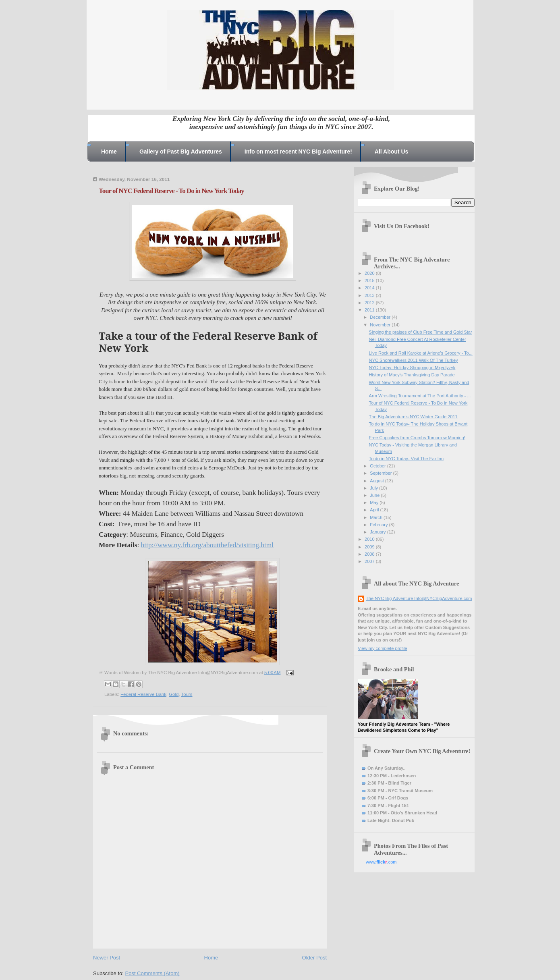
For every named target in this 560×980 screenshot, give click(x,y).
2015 (370, 280)
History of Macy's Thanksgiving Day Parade (412, 375)
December (381, 317)
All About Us (391, 152)
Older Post (314, 958)
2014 (370, 288)
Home (109, 152)
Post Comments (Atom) (152, 973)
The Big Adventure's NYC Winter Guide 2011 (413, 417)
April (375, 510)
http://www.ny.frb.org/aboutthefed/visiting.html (207, 545)
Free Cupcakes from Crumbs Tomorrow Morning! (417, 438)
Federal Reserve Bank (143, 694)
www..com (381, 862)
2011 (370, 310)
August (377, 481)
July (374, 488)
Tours (187, 694)
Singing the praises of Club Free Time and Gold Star (421, 332)
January (378, 532)
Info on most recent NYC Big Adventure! (298, 152)
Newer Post (107, 958)
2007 (370, 561)
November (381, 325)
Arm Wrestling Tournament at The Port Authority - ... (420, 396)
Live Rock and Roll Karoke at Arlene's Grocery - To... (421, 353)
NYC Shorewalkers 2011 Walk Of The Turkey (414, 360)
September (381, 473)
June (375, 495)
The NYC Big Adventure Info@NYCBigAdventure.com (419, 598)
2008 (370, 554)
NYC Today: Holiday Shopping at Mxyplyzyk (412, 367)
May (375, 502)
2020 (370, 273)
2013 (370, 295)
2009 (370, 547)
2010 (370, 539)
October (378, 466)
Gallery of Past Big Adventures (181, 152)
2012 (370, 303)
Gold (174, 694)
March (377, 517)
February (379, 525)
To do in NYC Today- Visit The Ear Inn (406, 459)
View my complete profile (383, 648)
